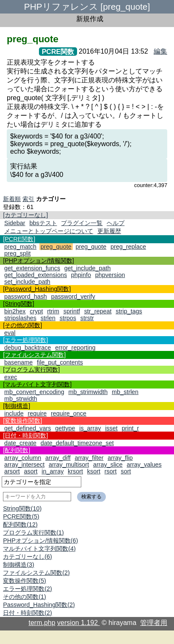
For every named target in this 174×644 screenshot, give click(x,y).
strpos (68, 318)
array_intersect (24, 465)
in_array (52, 471)
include (14, 413)
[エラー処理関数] (25, 340)
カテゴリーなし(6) (28, 557)
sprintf (72, 311)
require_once (69, 413)
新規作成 (90, 19)
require (37, 413)
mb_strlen (125, 392)
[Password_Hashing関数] (37, 289)
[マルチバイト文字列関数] (37, 384)
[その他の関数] (22, 325)
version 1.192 (79, 623)
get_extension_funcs (32, 268)
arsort (12, 471)
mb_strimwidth (88, 392)
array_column (23, 458)
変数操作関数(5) (25, 581)
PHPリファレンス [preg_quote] (87, 7)
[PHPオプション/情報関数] (39, 261)
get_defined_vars (28, 428)
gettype (65, 428)
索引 (28, 199)
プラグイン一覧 (82, 223)
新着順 (12, 199)
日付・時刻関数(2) (28, 613)
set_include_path (27, 282)
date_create (20, 443)
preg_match (20, 247)
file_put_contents (60, 362)
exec (11, 377)
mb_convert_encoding (34, 392)
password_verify (73, 296)
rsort (111, 471)
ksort (94, 471)
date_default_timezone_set (77, 443)
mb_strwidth (21, 399)
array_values (144, 465)
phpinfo (81, 275)
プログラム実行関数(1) (33, 533)
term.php (42, 623)
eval (10, 333)
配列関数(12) (20, 524)
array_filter (89, 458)
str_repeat (98, 311)
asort (31, 471)
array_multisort (69, 465)
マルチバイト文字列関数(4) (39, 549)
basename (18, 362)
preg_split (17, 253)
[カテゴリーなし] (25, 215)
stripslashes (20, 318)
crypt (36, 311)
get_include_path (88, 268)
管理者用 (154, 623)
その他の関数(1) (25, 597)
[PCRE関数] (19, 239)
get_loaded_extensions (36, 275)
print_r (130, 428)
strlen (48, 318)
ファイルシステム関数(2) (36, 573)
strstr (87, 318)
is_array (90, 428)
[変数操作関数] (22, 421)
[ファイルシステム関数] (34, 355)
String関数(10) (22, 508)
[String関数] (19, 304)
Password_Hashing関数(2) (39, 605)
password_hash (26, 296)
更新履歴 (109, 231)
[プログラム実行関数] (31, 370)
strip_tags (129, 311)
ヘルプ (116, 223)
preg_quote (56, 247)
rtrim (53, 311)
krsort (75, 471)
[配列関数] (17, 450)
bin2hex (15, 311)
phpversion (110, 275)
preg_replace (128, 247)
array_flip (120, 458)
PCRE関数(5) (21, 516)
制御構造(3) (19, 565)
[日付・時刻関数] (25, 435)
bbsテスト (43, 223)
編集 (160, 51)
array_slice (108, 465)
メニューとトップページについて (49, 231)
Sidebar (15, 223)
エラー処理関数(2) (28, 589)
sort (126, 471)
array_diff (58, 458)
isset (111, 428)
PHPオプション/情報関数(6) (40, 541)
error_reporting (75, 348)
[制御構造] (17, 406)
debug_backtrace (28, 348)
